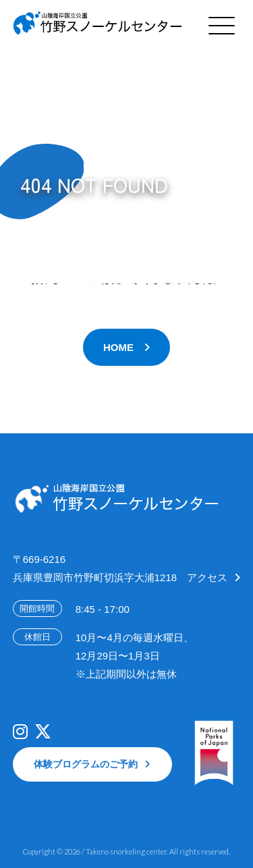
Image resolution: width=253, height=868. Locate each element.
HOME (118, 347)
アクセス (207, 577)
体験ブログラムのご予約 (86, 764)
